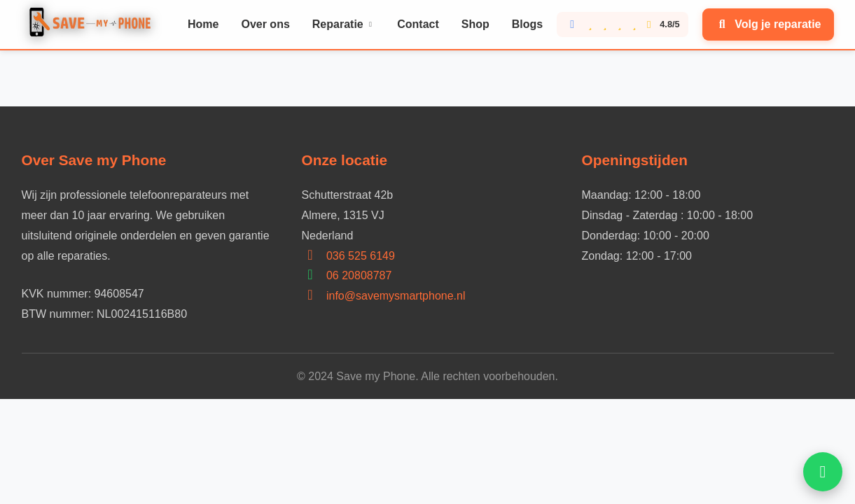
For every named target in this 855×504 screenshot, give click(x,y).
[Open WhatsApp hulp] (823, 472)
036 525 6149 (361, 256)
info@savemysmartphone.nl (396, 296)
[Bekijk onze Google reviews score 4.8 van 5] (622, 24)
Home (203, 24)
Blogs (527, 24)
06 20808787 (359, 275)
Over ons (265, 24)
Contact (418, 24)
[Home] (93, 24)
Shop (475, 24)
